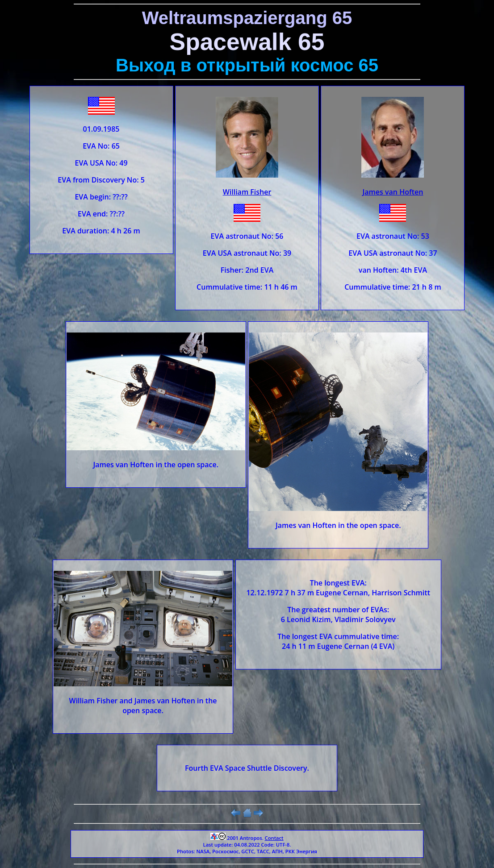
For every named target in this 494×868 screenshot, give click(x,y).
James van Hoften (393, 192)
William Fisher (247, 192)
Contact (274, 838)
